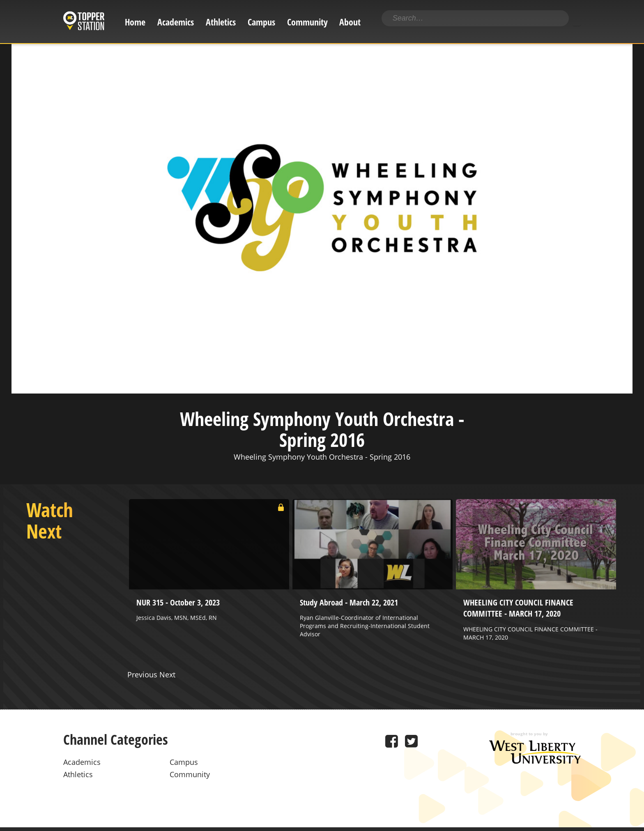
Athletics (221, 22)
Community (307, 22)
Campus (261, 22)
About (350, 22)
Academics (176, 22)
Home (135, 22)
